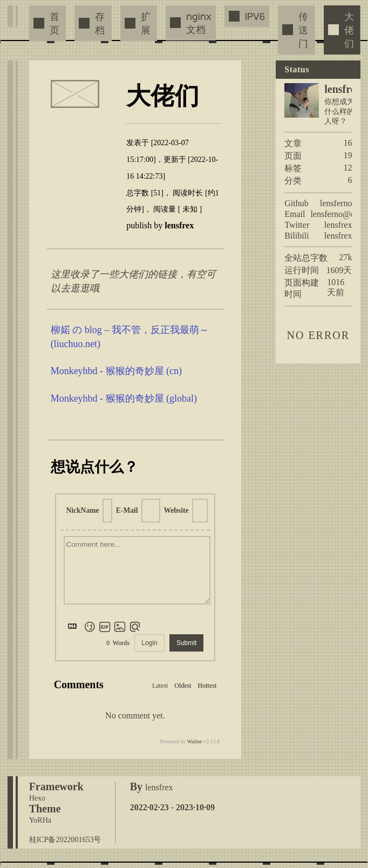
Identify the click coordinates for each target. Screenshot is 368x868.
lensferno (336, 203)
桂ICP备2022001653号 (65, 840)
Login (149, 643)
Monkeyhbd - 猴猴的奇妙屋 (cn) (116, 371)
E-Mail (127, 510)
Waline (195, 741)
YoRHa (40, 820)
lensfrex (338, 225)
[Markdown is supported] (74, 627)
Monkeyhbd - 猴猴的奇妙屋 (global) (124, 398)
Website (176, 510)
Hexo (37, 798)
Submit (186, 643)
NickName (82, 510)
